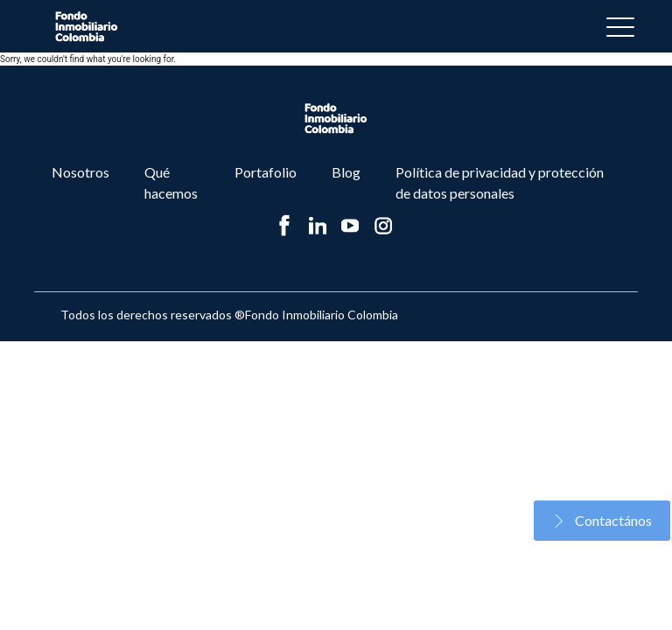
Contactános (602, 520)
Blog (346, 172)
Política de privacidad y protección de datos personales (500, 182)
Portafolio (266, 172)
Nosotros (80, 172)
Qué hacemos (171, 182)
